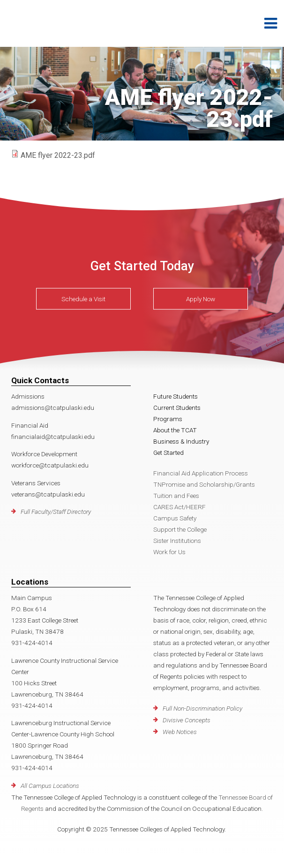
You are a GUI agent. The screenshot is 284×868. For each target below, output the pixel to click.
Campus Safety (175, 518)
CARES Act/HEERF (179, 507)
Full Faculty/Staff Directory (56, 512)
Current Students (177, 408)
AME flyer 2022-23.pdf (58, 155)
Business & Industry (181, 441)
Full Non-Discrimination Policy (202, 708)
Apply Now (201, 299)
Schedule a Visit (83, 299)
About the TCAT (175, 430)
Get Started (168, 453)
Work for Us (169, 552)
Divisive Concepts (187, 720)
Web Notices (180, 732)
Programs (168, 419)
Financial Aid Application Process (201, 473)
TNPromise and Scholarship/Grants (204, 484)
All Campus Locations (50, 786)
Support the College (180, 529)
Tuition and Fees (176, 496)
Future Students (176, 396)
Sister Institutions (177, 541)
